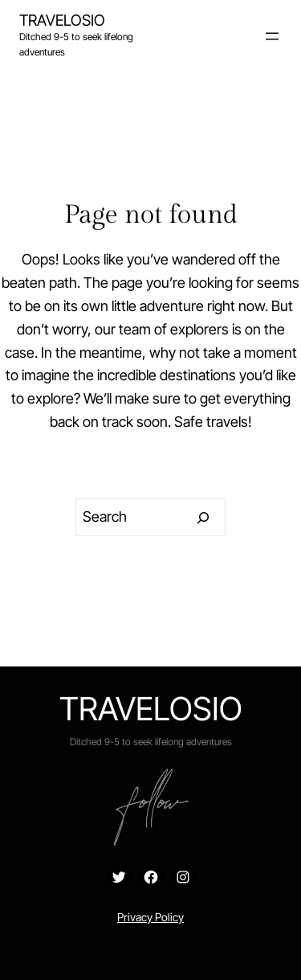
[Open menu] (272, 36)
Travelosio (62, 20)
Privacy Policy (150, 917)
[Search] (203, 518)
